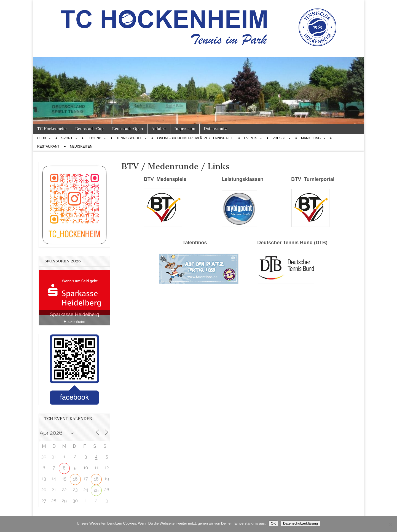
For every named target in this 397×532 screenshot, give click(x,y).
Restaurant (48, 146)
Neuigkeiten (81, 146)
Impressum (185, 129)
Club (42, 138)
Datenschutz (215, 129)
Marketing (311, 138)
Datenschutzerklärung (301, 523)
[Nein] (390, 524)
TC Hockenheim (52, 129)
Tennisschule (129, 138)
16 (75, 479)
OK (273, 523)
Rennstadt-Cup (89, 129)
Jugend (94, 138)
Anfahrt (159, 129)
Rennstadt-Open (128, 129)
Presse (279, 138)
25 (96, 490)
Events (251, 138)
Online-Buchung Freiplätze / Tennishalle (195, 138)
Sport (67, 138)
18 (96, 479)
